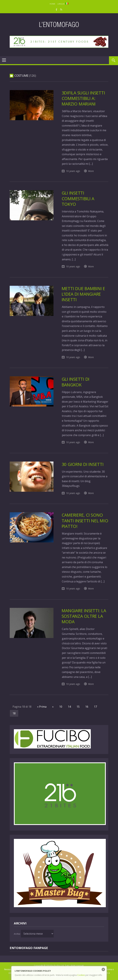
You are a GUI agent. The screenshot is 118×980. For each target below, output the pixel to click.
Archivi (17, 934)
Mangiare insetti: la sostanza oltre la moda (84, 616)
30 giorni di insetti (83, 464)
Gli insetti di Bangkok (76, 382)
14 (69, 707)
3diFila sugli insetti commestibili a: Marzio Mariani (83, 98)
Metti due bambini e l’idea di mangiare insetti (83, 294)
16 (87, 707)
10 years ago (73, 171)
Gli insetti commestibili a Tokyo (78, 199)
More (91, 171)
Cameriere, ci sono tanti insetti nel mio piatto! (85, 521)
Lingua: (63, 4)
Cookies (81, 975)
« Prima (42, 707)
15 (78, 707)
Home (52, 4)
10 (61, 707)
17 (95, 707)
